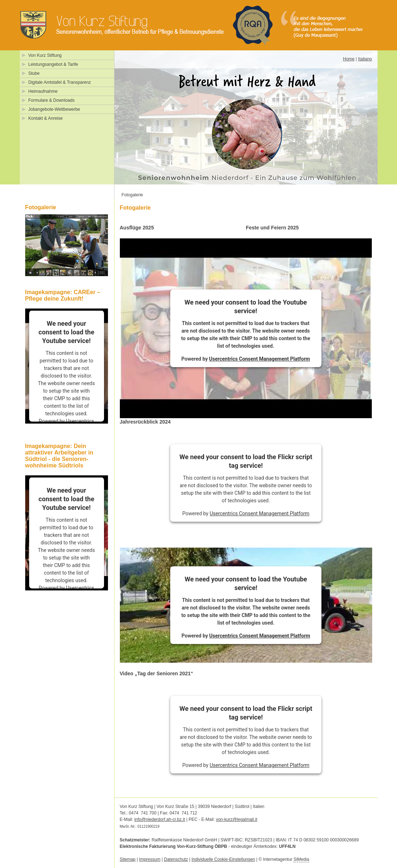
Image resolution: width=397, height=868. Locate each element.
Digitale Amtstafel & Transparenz (60, 82)
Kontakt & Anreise (46, 118)
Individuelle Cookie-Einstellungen (223, 859)
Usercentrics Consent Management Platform (260, 359)
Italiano (365, 59)
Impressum (150, 859)
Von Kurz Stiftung (45, 55)
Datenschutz (176, 859)
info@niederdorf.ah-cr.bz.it (160, 819)
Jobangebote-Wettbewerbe (54, 109)
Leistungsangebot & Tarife (53, 64)
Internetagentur (286, 860)
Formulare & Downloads (52, 100)
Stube (34, 73)
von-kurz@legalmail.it (237, 819)
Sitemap (128, 859)
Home (349, 59)
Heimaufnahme (43, 91)
